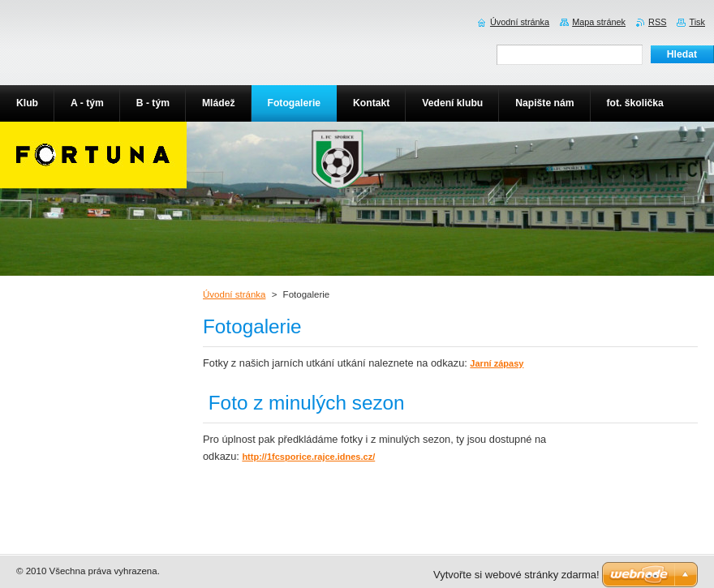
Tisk (697, 22)
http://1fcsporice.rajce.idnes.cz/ (308, 457)
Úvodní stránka (234, 294)
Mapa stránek (599, 22)
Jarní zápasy (497, 363)
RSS (657, 22)
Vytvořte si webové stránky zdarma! (516, 575)
